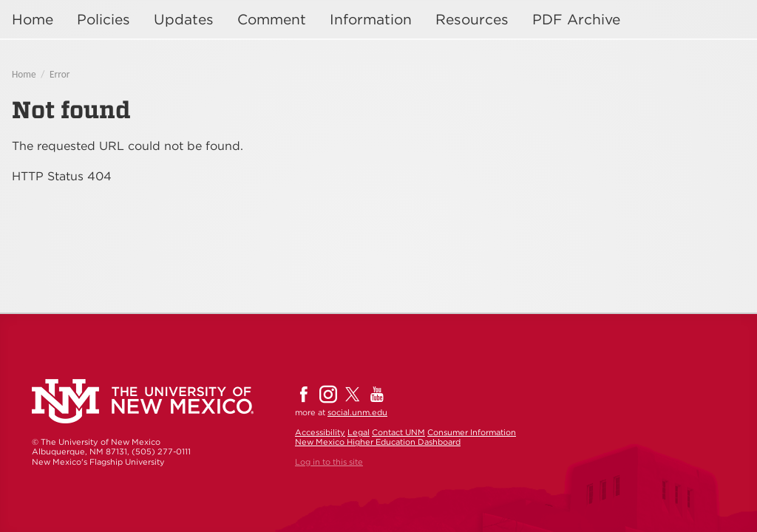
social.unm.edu (357, 412)
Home (33, 20)
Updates (184, 20)
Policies (103, 20)
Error (60, 74)
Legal (359, 432)
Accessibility (320, 432)
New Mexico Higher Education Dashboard (378, 442)
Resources (472, 20)
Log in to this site (329, 462)
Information (371, 20)
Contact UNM (398, 432)
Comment (272, 20)
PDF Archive (576, 20)
